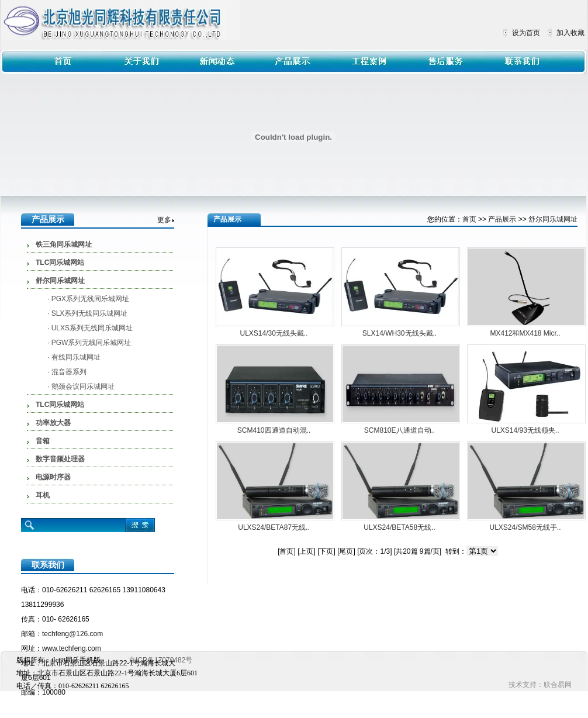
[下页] (326, 551)
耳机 (43, 495)
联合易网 (558, 685)
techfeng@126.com (72, 634)
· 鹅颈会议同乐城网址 (81, 386)
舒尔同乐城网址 (60, 281)
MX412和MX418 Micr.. (525, 333)
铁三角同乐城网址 (64, 244)
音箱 (43, 441)
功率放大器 (53, 423)
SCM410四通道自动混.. (274, 430)
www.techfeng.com (72, 648)
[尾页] (346, 551)
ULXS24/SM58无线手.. (525, 527)
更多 (164, 220)
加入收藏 (570, 33)
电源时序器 (53, 477)
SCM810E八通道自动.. (400, 430)
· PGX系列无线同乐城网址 (88, 299)
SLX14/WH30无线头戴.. (400, 333)
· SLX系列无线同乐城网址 (87, 313)
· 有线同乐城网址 (74, 357)
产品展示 (48, 219)
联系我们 (48, 565)
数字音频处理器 (60, 459)
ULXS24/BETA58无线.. (400, 527)
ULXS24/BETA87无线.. (274, 527)
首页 (469, 219)
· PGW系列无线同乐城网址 (89, 343)
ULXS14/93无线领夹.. (525, 430)
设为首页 (526, 33)
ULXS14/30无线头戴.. (274, 333)
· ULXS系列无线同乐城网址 (90, 328)
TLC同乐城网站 (60, 263)
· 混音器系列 (67, 372)
